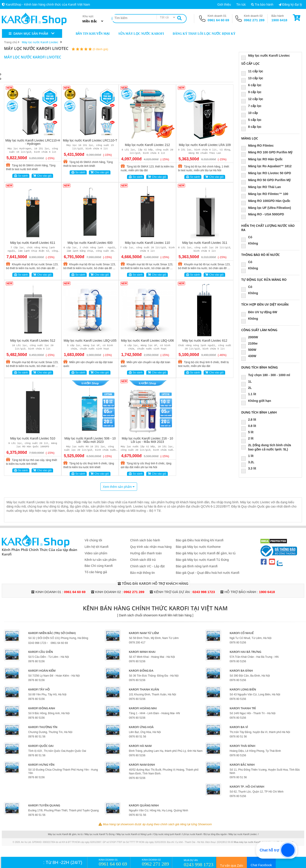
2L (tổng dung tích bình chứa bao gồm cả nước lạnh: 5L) (266, 447)
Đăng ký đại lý (290, 4)
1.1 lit (250, 394)
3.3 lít (250, 468)
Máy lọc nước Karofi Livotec (267, 56)
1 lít (249, 456)
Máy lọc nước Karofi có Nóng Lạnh (134, 834)
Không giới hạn (258, 401)
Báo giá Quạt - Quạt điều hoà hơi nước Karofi (208, 573)
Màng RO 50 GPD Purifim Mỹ (267, 180)
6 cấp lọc (253, 85)
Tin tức (241, 4)
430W (250, 356)
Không (251, 243)
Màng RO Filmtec (259, 146)
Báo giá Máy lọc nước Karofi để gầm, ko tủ (206, 553)
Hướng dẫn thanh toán (146, 553)
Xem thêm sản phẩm (119, 487)
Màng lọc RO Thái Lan (262, 187)
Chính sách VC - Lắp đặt (147, 566)
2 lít (249, 438)
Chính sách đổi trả (143, 560)
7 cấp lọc (253, 106)
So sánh (21, 176)
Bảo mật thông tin (142, 573)
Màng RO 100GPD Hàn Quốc (267, 201)
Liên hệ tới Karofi (97, 547)
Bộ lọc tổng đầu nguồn (215, 834)
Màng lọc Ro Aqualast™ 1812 (268, 166)
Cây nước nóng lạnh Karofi (167, 834)
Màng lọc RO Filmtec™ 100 (266, 194)
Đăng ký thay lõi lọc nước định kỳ (201, 33)
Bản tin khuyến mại (90, 33)
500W (250, 350)
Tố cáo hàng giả (96, 572)
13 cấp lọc (254, 78)
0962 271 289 (254, 20)
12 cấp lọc (254, 99)
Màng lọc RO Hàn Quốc (263, 159)
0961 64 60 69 (218, 20)
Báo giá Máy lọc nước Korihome (198, 547)
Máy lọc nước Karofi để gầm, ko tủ (65, 834)
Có (248, 237)
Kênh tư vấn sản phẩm (101, 560)
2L (248, 388)
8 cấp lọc (253, 127)
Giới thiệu (224, 4)
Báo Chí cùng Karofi (99, 566)
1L (248, 381)
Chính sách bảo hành (145, 540)
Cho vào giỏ (42, 176)
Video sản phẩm (96, 553)
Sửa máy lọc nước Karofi (138, 33)
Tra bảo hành (262, 4)
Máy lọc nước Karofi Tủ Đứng (100, 834)
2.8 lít (250, 420)
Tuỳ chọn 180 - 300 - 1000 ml (267, 375)
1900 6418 (279, 20)
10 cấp (251, 113)
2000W (251, 337)
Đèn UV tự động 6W (261, 312)
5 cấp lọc (253, 120)
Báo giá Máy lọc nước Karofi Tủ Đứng (202, 560)
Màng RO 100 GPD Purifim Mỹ (268, 152)
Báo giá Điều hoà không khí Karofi (200, 540)
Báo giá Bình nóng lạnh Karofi (197, 566)
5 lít (249, 432)
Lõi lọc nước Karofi (192, 834)
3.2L (249, 462)
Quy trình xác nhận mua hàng (151, 547)
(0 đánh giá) (100, 49)
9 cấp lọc (253, 92)
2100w (251, 343)
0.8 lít (250, 426)
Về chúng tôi (93, 540)
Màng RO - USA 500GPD (264, 214)
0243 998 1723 (204, 592)
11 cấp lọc (254, 71)
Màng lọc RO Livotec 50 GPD (268, 173)
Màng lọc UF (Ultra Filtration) (268, 208)
